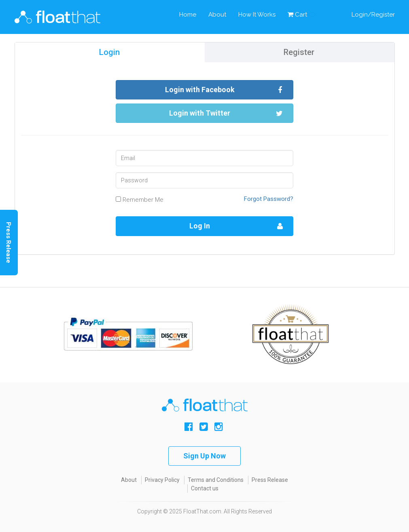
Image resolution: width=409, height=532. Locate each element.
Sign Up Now (204, 456)
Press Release (270, 480)
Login (109, 52)
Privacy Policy (162, 480)
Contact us (205, 488)
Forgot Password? (269, 199)
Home (188, 15)
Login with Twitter (226, 113)
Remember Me (140, 200)
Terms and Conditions (216, 480)
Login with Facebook (224, 90)
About (217, 15)
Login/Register (373, 15)
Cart (301, 15)
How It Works (257, 15)
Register (299, 52)
